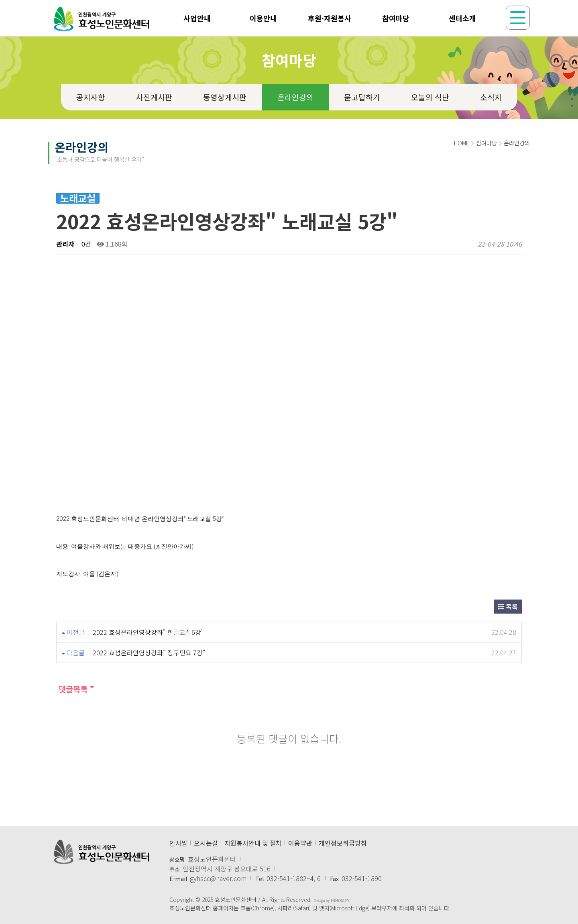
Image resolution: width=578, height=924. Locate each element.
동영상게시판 (225, 97)
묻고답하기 (362, 97)
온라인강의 (295, 97)
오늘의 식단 (430, 97)
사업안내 (197, 18)
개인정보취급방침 (343, 843)
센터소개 (462, 18)
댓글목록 (72, 689)
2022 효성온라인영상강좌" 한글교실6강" (148, 632)
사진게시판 (154, 97)
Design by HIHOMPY (332, 901)
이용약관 (300, 843)
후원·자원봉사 (330, 18)
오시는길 (206, 843)
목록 (508, 606)
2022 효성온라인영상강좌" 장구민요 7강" (149, 653)
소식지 (491, 97)
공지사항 (91, 97)
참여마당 (396, 18)
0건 (85, 244)
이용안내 (263, 18)
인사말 (178, 843)
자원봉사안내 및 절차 (253, 843)
